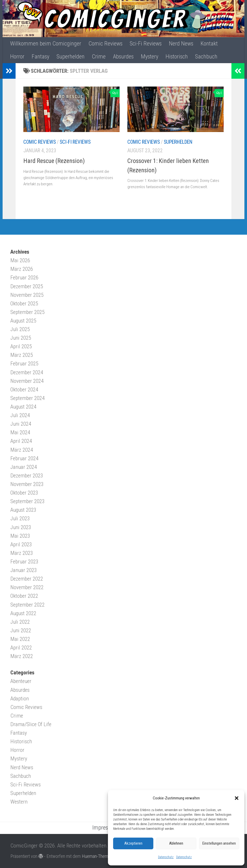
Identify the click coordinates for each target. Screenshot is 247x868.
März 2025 (22, 355)
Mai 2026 (20, 260)
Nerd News (181, 44)
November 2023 (27, 484)
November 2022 (27, 587)
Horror (17, 57)
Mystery (150, 57)
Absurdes (123, 57)
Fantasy (40, 57)
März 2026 (22, 269)
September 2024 (28, 398)
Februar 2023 (24, 562)
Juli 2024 (20, 415)
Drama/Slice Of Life (31, 724)
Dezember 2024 (27, 372)
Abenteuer (21, 681)
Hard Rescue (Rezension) (54, 161)
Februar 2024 (24, 458)
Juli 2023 (20, 518)
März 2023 (22, 553)
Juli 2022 (20, 622)
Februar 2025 (24, 364)
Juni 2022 (21, 630)
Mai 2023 (20, 536)
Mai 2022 (20, 639)
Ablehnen (176, 843)
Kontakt (209, 44)
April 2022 (21, 648)
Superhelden (71, 57)
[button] (237, 798)
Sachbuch (206, 57)
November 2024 (27, 381)
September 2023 (28, 501)
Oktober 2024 (24, 390)
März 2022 (22, 656)
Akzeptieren (133, 843)
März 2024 (22, 450)
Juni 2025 (21, 338)
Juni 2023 (21, 527)
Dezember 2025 (27, 286)
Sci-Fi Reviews (146, 44)
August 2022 (23, 613)
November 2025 (27, 295)
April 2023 (21, 544)
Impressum (105, 828)
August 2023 (23, 510)
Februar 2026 (24, 278)
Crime (99, 57)
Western (19, 802)
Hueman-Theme (96, 856)
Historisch (177, 57)
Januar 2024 (24, 467)
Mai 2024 (20, 432)
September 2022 (28, 605)
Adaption (20, 699)
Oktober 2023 (24, 493)
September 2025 (28, 312)
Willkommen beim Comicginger (46, 44)
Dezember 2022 (27, 579)
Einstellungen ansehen (219, 843)
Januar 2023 (24, 570)
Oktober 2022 (24, 596)
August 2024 (23, 407)
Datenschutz (166, 857)
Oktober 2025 (24, 304)
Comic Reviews (105, 44)
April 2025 (21, 346)
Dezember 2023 (27, 476)
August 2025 (23, 321)
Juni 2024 (21, 424)
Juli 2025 (20, 329)
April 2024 (21, 441)
